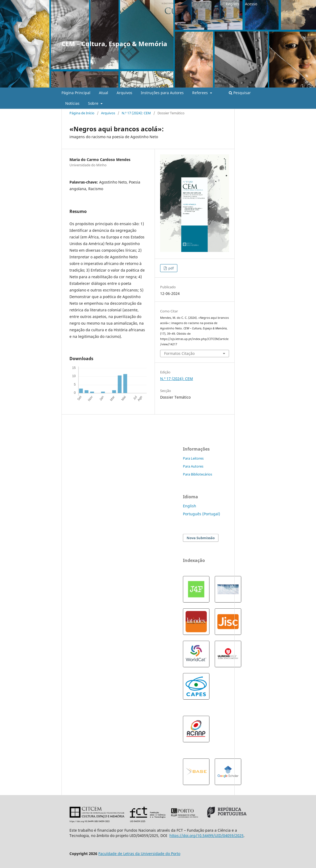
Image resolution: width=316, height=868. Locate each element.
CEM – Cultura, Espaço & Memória (114, 44)
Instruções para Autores (162, 93)
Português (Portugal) (201, 514)
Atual (104, 93)
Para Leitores (193, 458)
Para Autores (193, 466)
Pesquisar (240, 93)
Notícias (72, 103)
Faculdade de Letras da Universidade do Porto (139, 854)
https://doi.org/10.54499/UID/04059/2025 (207, 836)
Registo (232, 4)
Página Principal (76, 93)
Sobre (94, 103)
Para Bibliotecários (197, 474)
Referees (201, 93)
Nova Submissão (201, 538)
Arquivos (124, 93)
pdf (171, 268)
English (190, 506)
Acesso (251, 4)
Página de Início (82, 113)
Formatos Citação (179, 353)
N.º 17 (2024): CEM (136, 113)
